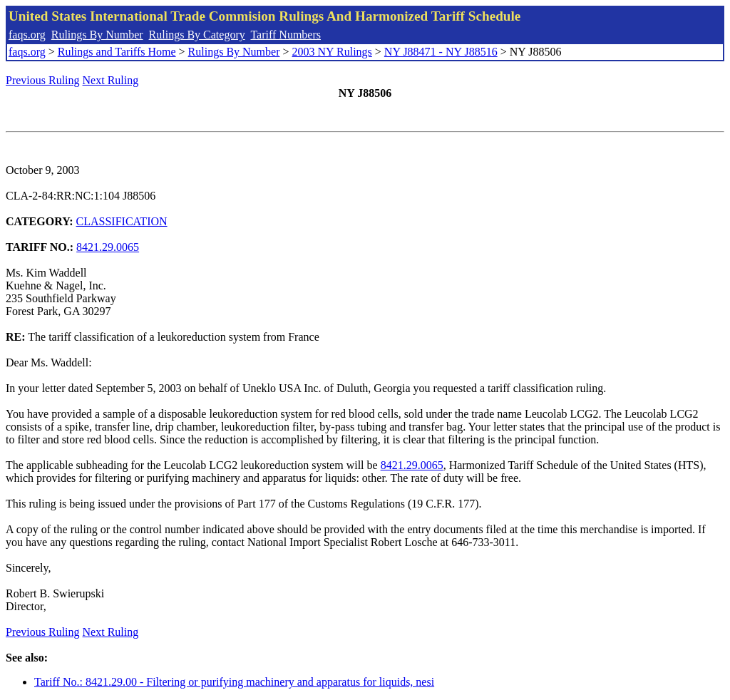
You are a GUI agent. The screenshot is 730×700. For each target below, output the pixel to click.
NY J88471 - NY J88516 (441, 52)
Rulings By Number (97, 35)
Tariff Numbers (286, 35)
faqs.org (27, 35)
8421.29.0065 (108, 247)
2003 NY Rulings (332, 52)
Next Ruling (111, 80)
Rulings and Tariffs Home (117, 52)
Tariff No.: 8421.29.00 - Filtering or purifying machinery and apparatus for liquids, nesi (234, 682)
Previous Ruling (43, 80)
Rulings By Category (197, 35)
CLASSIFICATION (122, 221)
